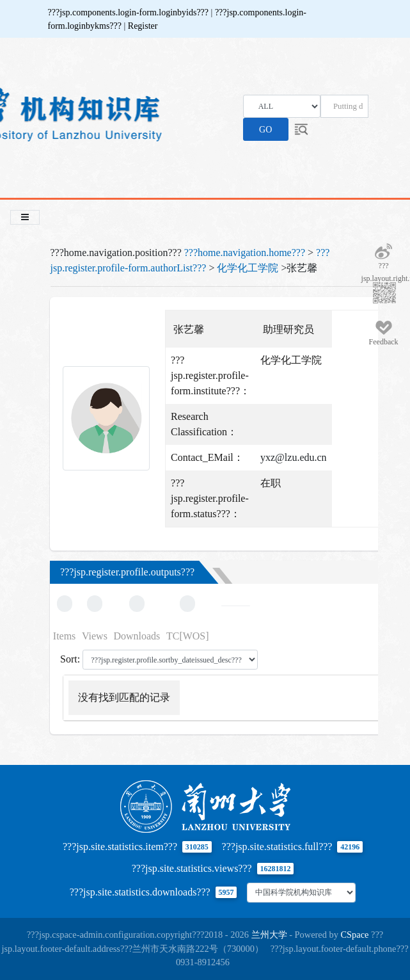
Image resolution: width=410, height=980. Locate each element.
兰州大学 (269, 935)
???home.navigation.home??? (245, 253)
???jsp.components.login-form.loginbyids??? (130, 12)
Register (143, 26)
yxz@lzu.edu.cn (294, 457)
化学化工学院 (248, 268)
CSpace (355, 935)
